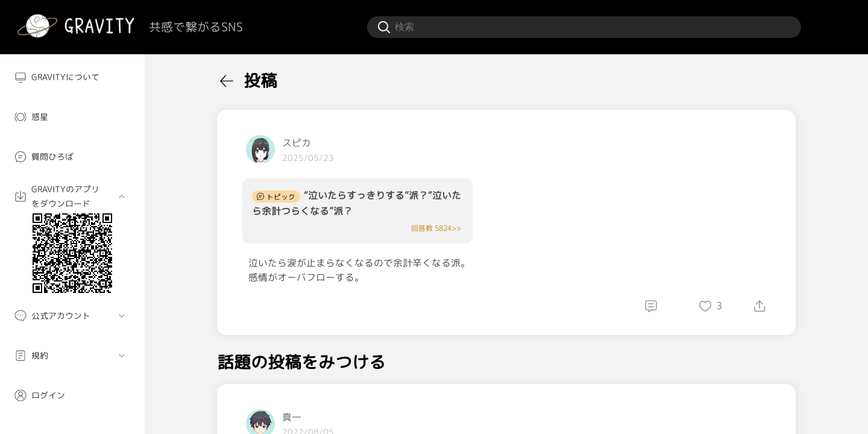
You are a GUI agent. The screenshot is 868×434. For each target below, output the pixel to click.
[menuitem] (72, 77)
